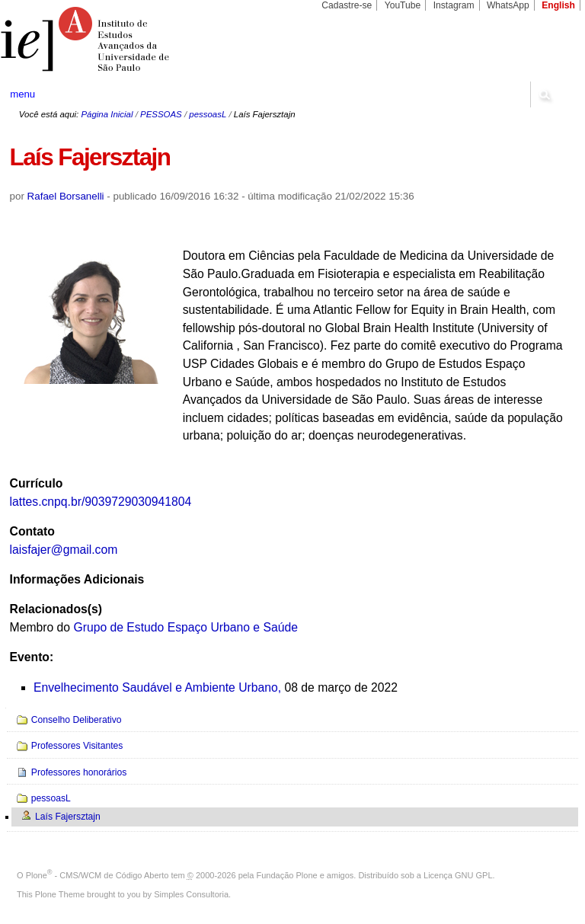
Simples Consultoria (191, 894)
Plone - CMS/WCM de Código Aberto (97, 875)
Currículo (37, 483)
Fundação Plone (287, 875)
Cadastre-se (347, 5)
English (558, 5)
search (544, 94)
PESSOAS (161, 114)
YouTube (403, 5)
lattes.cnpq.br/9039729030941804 (101, 502)
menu (22, 94)
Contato (32, 531)
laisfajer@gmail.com (64, 550)
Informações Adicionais (77, 579)
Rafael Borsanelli (66, 196)
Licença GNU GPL (458, 875)
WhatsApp (508, 5)
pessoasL (208, 114)
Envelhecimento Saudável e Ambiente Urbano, (157, 687)
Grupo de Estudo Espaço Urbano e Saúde (185, 627)
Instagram (454, 5)
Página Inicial (107, 114)
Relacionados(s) (56, 609)
